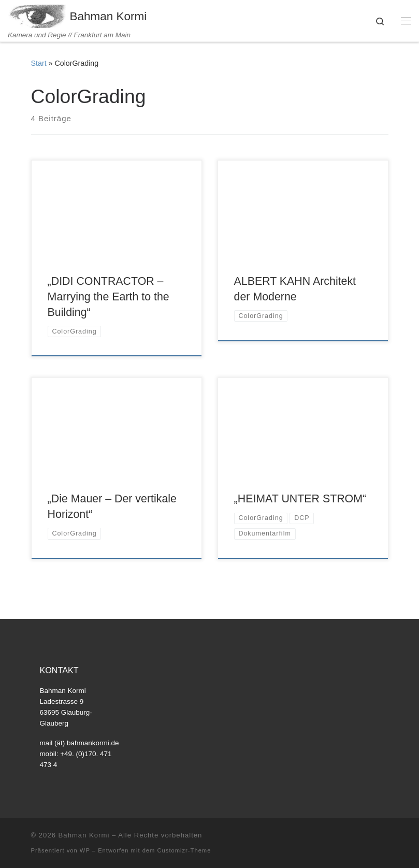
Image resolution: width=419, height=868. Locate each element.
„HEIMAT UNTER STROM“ (300, 499)
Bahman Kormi (84, 835)
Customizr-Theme (184, 850)
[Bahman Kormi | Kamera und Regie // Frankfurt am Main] (37, 15)
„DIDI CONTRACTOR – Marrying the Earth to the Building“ (109, 297)
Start (39, 63)
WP (85, 850)
